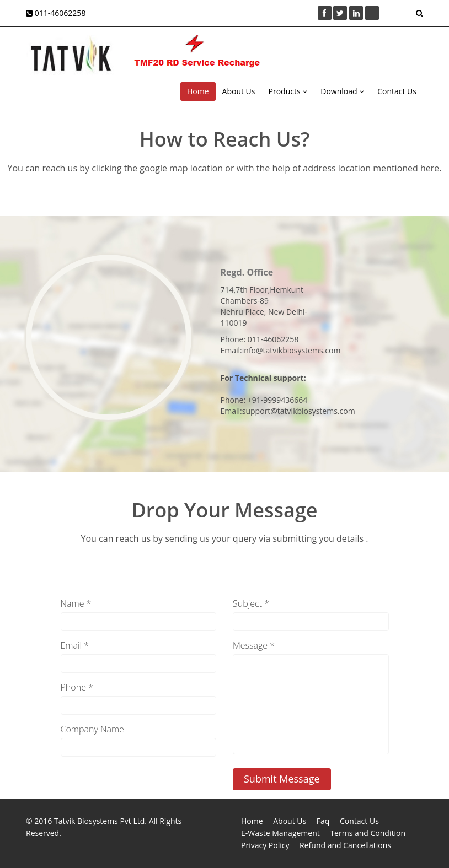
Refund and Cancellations (345, 845)
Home (198, 91)
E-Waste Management (280, 833)
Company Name (92, 729)
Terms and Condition (368, 833)
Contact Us (397, 91)
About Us (239, 91)
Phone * (77, 687)
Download (342, 91)
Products (288, 91)
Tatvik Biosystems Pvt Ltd (99, 821)
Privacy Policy (265, 845)
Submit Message (282, 779)
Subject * (251, 603)
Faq (323, 821)
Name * (76, 603)
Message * (254, 645)
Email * (75, 645)
